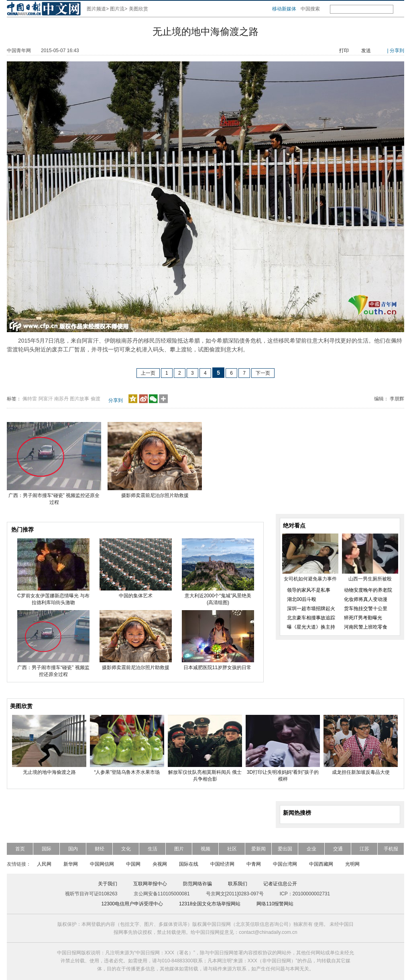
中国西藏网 (321, 864)
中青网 (254, 864)
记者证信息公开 (280, 884)
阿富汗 (46, 399)
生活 (153, 849)
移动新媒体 (284, 9)
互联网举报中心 (150, 884)
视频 (205, 849)
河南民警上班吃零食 (366, 627)
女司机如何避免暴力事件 (310, 579)
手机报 (391, 849)
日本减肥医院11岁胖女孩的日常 (218, 668)
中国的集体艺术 (136, 596)
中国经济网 (222, 864)
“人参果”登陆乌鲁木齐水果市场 (127, 772)
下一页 (263, 373)
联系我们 (238, 884)
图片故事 (79, 399)
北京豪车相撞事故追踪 (311, 618)
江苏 (364, 849)
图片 (179, 849)
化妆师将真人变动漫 (366, 599)
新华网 (71, 864)
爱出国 (285, 849)
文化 (126, 849)
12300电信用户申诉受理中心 (132, 904)
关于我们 (108, 884)
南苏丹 (61, 399)
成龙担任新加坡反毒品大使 (361, 772)
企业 (311, 849)
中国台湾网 (285, 864)
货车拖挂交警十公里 (366, 609)
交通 (338, 849)
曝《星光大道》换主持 (311, 627)
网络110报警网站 (275, 904)
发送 (366, 51)
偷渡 (96, 399)
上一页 (148, 373)
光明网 (352, 864)
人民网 (44, 864)
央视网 (160, 864)
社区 (232, 849)
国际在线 (189, 864)
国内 (73, 849)
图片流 (117, 9)
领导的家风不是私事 (309, 590)
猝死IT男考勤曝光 (363, 618)
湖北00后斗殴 (302, 599)
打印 (344, 51)
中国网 (133, 864)
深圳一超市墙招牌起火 (311, 609)
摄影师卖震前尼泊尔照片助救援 (155, 495)
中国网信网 (102, 864)
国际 (47, 849)
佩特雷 (30, 399)
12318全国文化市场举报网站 (210, 904)
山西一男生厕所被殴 (370, 579)
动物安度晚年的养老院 (368, 590)
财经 (100, 849)
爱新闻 (258, 849)
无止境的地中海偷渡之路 (49, 772)
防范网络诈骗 (197, 884)
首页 (20, 849)
